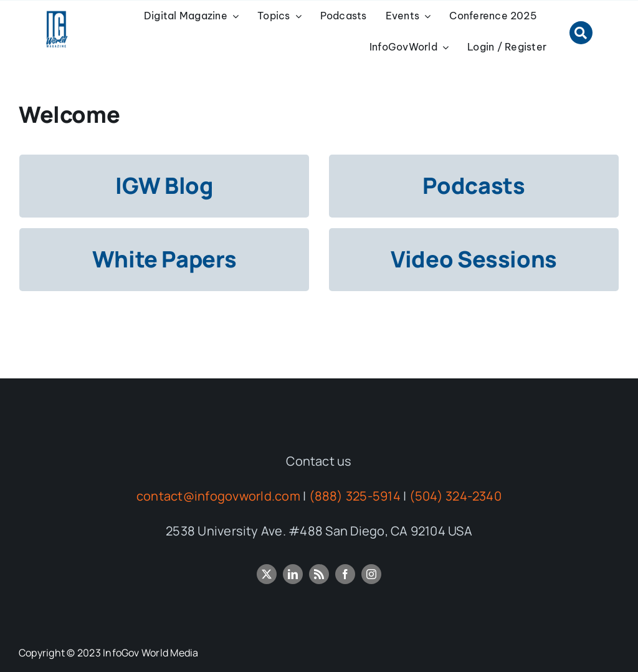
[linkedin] (293, 574)
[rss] (319, 574)
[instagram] (371, 574)
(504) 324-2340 (455, 496)
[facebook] (345, 574)
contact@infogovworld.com (218, 496)
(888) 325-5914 (355, 496)
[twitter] (267, 574)
